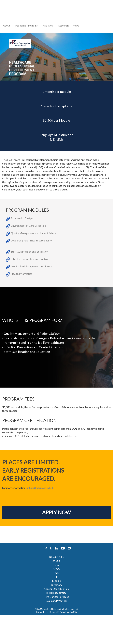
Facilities (48, 26)
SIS (57, 577)
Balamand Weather (56, 601)
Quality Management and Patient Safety (33, 233)
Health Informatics (22, 274)
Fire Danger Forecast (57, 597)
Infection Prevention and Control (30, 259)
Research (63, 26)
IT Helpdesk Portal (56, 593)
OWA (56, 569)
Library (57, 565)
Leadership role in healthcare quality (31, 240)
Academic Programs (27, 26)
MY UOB (56, 561)
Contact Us (72, 612)
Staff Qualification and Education (29, 252)
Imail (56, 573)
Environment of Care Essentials (29, 226)
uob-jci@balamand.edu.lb (40, 488)
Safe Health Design (22, 218)
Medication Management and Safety (31, 266)
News (76, 26)
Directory (56, 585)
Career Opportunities (56, 589)
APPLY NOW (56, 512)
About (7, 26)
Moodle (56, 581)
